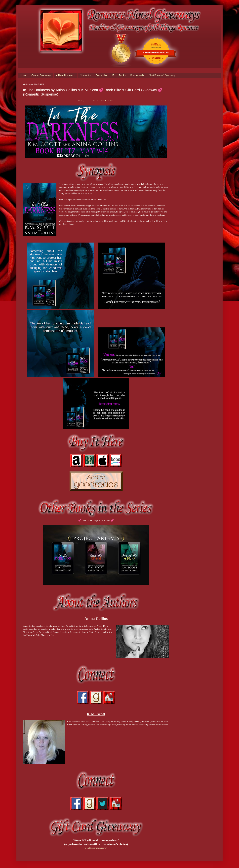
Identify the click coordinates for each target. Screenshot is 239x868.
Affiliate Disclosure (65, 75)
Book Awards (137, 75)
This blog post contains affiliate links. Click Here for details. (96, 101)
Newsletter (85, 75)
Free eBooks (119, 75)
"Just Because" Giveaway (162, 75)
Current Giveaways (41, 75)
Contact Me (102, 75)
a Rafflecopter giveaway (96, 848)
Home (23, 75)
